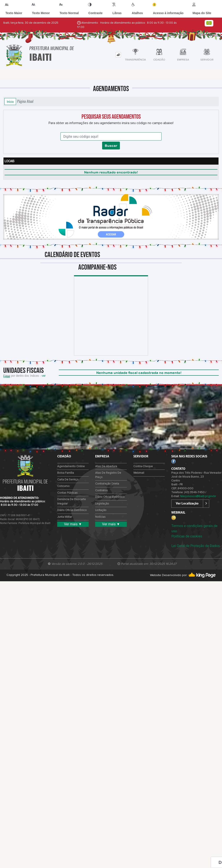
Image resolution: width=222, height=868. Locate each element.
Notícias (100, 517)
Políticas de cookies (187, 536)
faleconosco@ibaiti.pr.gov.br (198, 496)
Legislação (102, 504)
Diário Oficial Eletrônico (72, 510)
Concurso (63, 486)
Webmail (139, 473)
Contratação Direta (107, 484)
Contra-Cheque (143, 466)
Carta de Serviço (68, 480)
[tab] (118, 55)
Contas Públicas (67, 493)
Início (10, 102)
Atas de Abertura (106, 466)
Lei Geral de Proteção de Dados (195, 546)
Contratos (101, 491)
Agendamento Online (71, 466)
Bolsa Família (66, 473)
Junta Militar (65, 517)
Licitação (101, 510)
